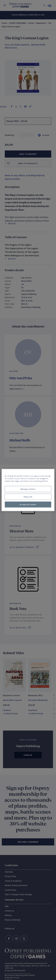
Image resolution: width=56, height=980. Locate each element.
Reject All (28, 497)
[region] (28, 490)
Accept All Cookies (28, 504)
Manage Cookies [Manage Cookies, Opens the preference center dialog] (28, 489)
